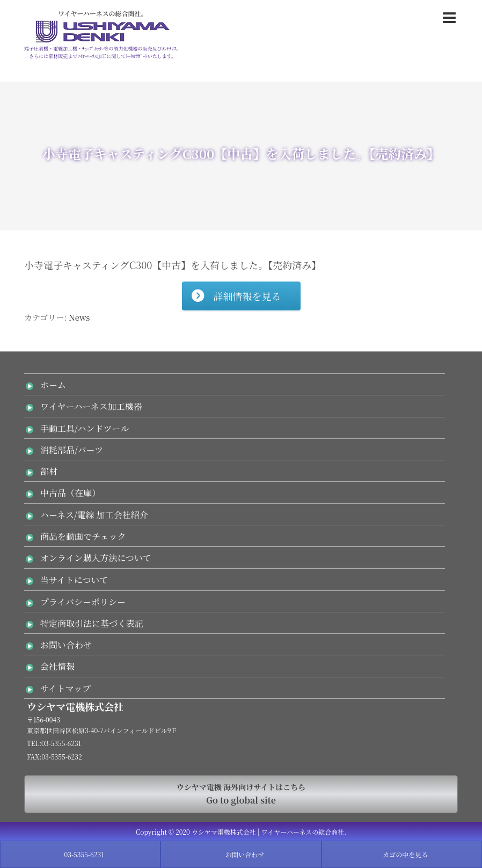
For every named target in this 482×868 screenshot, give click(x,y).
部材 (49, 471)
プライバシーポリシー (83, 602)
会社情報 (57, 666)
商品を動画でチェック (83, 536)
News (79, 317)
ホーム (53, 385)
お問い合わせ (66, 645)
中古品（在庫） (70, 493)
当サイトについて (74, 580)
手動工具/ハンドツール (85, 428)
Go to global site (241, 794)
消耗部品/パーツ (72, 450)
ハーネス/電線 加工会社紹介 (94, 515)
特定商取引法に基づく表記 (92, 623)
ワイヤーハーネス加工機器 (91, 406)
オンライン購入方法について (96, 558)
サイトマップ (65, 688)
